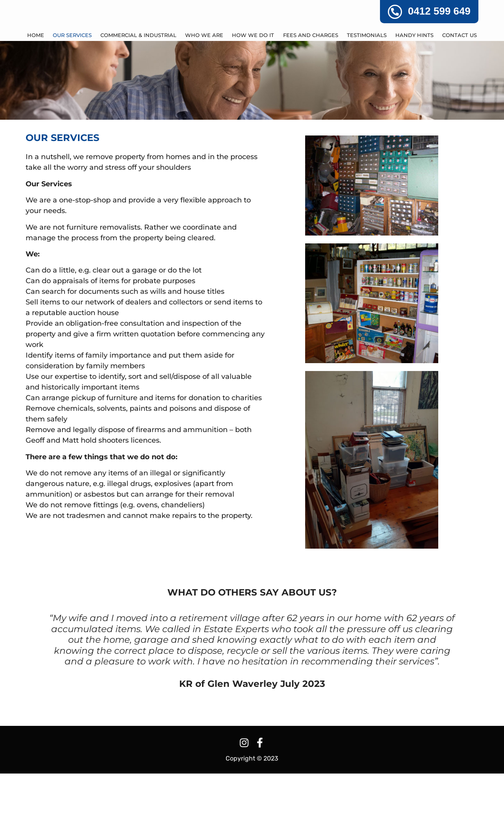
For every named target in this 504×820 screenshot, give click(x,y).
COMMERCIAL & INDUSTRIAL (138, 82)
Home (36, 82)
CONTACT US (460, 82)
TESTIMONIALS (367, 82)
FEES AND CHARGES (311, 82)
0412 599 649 (439, 11)
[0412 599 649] (395, 12)
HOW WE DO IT (253, 82)
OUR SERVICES (72, 82)
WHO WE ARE (204, 82)
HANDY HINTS (414, 82)
